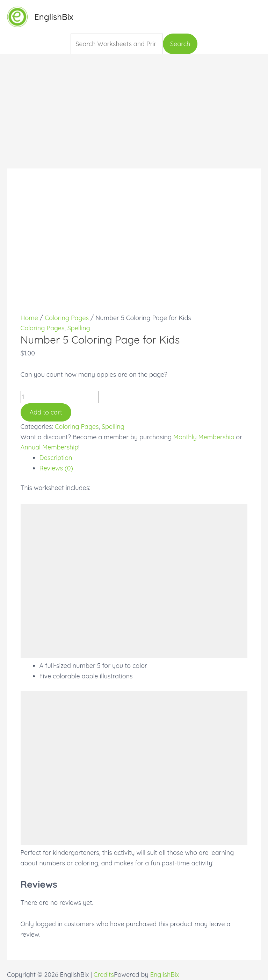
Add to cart (46, 412)
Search (180, 44)
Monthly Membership (204, 437)
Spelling (79, 328)
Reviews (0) (56, 468)
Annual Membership (50, 447)
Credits (104, 975)
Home (29, 318)
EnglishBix (54, 17)
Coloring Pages (67, 318)
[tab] (144, 458)
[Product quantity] (60, 397)
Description (56, 458)
